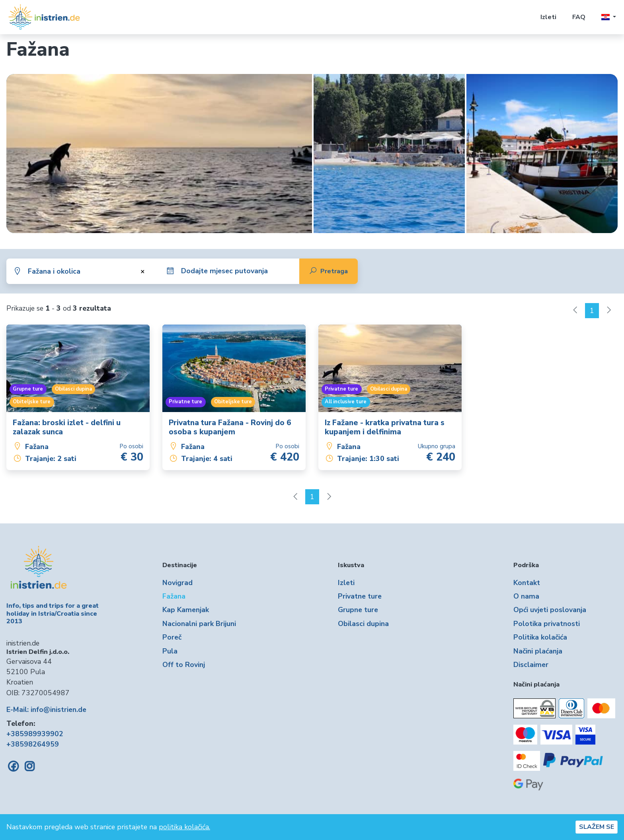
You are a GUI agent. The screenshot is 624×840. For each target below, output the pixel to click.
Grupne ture (358, 610)
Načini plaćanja (538, 651)
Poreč (172, 637)
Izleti (548, 17)
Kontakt (527, 583)
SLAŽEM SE (597, 827)
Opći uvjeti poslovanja (550, 610)
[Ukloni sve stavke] (141, 271)
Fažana (174, 596)
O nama (526, 596)
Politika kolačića (540, 637)
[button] (609, 17)
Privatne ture (360, 596)
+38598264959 (33, 744)
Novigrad (177, 583)
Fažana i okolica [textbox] (54, 271)
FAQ (579, 17)
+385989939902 (35, 734)
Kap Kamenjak (186, 610)
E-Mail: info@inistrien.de (46, 710)
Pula (170, 651)
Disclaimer (531, 665)
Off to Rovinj (184, 665)
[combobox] (89, 271)
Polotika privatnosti (547, 624)
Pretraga (328, 271)
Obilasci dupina (363, 624)
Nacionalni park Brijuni (199, 624)
